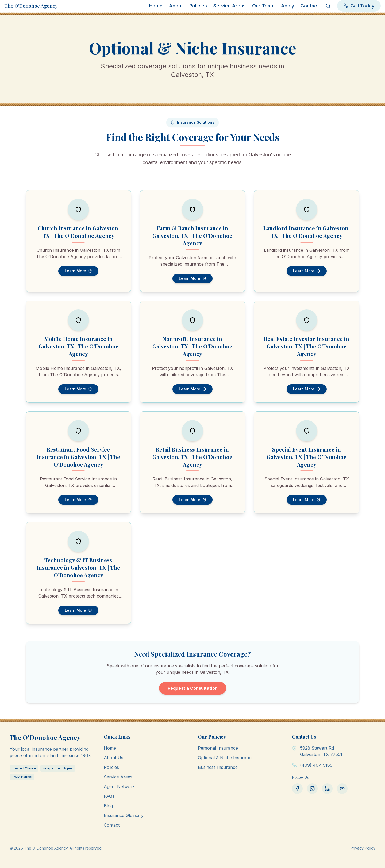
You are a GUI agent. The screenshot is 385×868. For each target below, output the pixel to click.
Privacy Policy (363, 848)
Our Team (263, 6)
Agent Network (119, 786)
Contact (310, 6)
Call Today (359, 6)
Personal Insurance (218, 748)
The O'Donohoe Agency (31, 6)
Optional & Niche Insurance (226, 758)
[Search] (328, 6)
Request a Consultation (193, 688)
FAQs (109, 796)
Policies (198, 6)
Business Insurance (218, 767)
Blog (108, 806)
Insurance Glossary (124, 815)
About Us (113, 758)
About (176, 6)
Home (156, 6)
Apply (288, 6)
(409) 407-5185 (316, 765)
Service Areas (230, 6)
